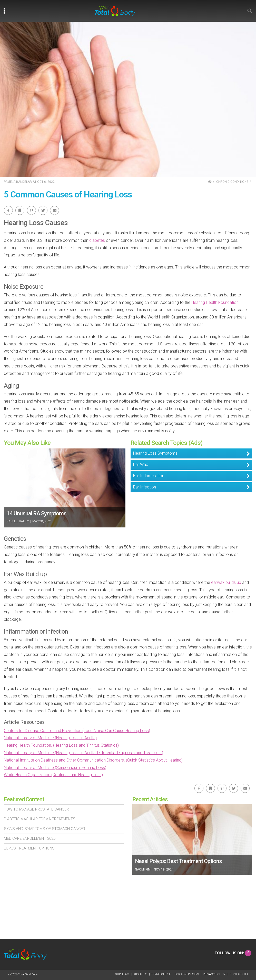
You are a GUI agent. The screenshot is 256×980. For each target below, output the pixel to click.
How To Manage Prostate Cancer (36, 809)
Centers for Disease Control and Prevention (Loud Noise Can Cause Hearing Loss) (77, 731)
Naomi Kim (143, 869)
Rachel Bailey (18, 521)
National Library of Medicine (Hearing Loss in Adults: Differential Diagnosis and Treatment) (83, 753)
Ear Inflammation (149, 476)
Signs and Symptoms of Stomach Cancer (45, 829)
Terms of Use (161, 974)
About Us (141, 974)
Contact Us (239, 974)
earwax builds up (226, 582)
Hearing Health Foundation (215, 302)
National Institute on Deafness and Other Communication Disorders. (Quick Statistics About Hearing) (93, 760)
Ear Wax (141, 464)
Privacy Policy (215, 974)
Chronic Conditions (232, 182)
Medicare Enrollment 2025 (30, 838)
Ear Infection (145, 487)
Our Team (122, 974)
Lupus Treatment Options (29, 848)
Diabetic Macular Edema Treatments (40, 819)
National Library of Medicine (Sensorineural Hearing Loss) (55, 768)
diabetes (97, 240)
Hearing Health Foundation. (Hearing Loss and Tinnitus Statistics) (61, 745)
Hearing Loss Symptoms (155, 453)
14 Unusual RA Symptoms (36, 513)
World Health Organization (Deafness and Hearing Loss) (53, 775)
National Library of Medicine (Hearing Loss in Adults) (50, 738)
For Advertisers (187, 974)
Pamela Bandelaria (19, 182)
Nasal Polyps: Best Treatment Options (178, 861)
